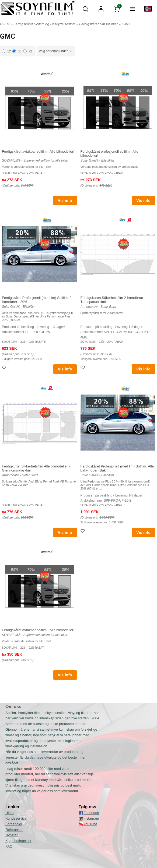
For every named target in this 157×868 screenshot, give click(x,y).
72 (28, 51)
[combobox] (56, 51)
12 (6, 51)
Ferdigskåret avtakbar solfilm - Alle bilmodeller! (38, 151)
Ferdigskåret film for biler (99, 24)
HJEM (5, 24)
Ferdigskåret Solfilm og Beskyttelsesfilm (45, 24)
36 (17, 51)
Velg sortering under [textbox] (53, 51)
